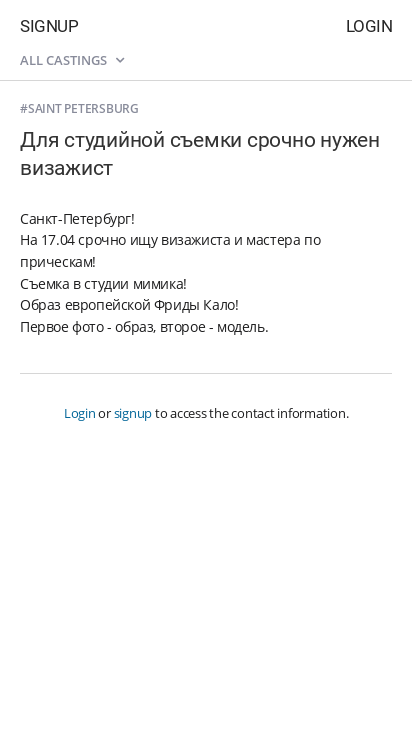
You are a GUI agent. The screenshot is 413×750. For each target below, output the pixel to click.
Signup (49, 26)
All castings (72, 60)
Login (369, 26)
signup (133, 413)
